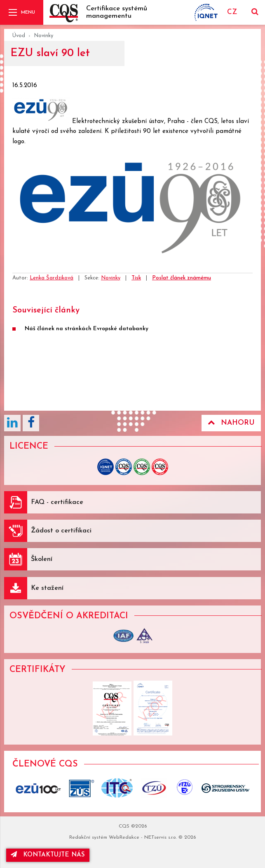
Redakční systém (88, 837)
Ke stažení (47, 588)
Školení (42, 559)
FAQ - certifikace (57, 502)
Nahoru (231, 423)
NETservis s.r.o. (161, 837)
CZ (232, 12)
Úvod (19, 36)
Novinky (43, 36)
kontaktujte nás (48, 855)
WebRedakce (124, 837)
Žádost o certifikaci (61, 531)
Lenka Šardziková (52, 278)
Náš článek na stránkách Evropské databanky (87, 329)
